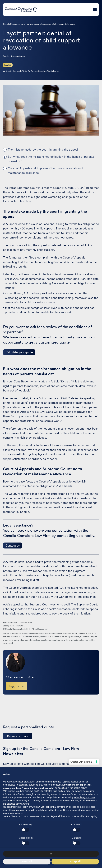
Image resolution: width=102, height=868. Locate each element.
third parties (59, 791)
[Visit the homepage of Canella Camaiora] (21, 10)
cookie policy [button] (80, 788)
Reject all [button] (27, 861)
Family (8, 65)
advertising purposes (84, 797)
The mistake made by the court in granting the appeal (43, 150)
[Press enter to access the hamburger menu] (95, 9)
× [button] (51, 854)
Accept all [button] (75, 861)
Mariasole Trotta (20, 71)
